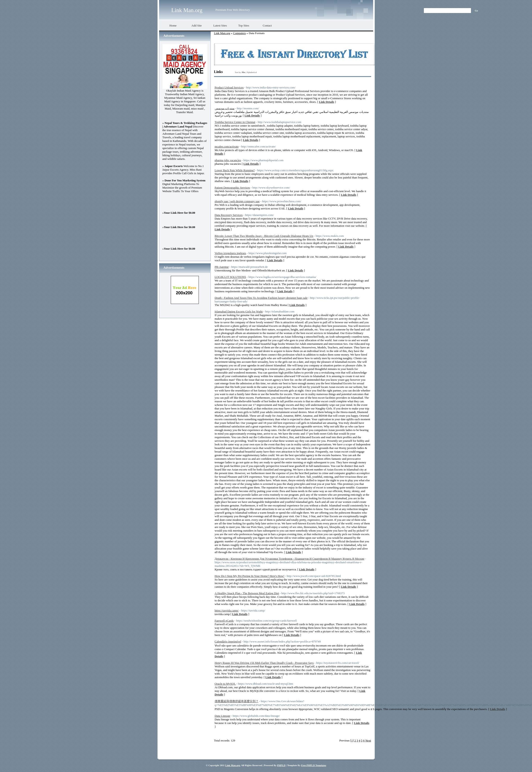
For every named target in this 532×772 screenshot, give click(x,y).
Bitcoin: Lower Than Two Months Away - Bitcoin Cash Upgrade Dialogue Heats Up (264, 236)
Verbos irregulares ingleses (230, 253)
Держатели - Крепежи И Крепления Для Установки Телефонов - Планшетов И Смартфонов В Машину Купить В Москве (290, 559)
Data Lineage (223, 716)
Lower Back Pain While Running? (235, 170)
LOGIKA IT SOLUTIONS (230, 277)
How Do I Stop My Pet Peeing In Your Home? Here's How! (250, 576)
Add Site (197, 25)
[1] (352, 740)
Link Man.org (187, 10)
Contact (267, 25)
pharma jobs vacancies (228, 160)
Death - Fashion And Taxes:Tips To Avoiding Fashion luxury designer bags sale (261, 298)
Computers (239, 33)
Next (368, 740)
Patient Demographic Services (232, 188)
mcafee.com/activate (227, 146)
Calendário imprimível (228, 641)
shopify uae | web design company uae (237, 201)
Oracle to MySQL (225, 684)
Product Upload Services (229, 87)
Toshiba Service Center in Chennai (235, 122)
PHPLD (281, 765)
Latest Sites (220, 25)
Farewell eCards (224, 621)
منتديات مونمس (225, 108)
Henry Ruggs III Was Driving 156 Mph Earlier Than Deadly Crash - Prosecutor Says (264, 663)
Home (173, 25)
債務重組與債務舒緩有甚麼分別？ (237, 701)
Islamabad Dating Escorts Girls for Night (239, 311)
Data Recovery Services (229, 215)
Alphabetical (252, 72)
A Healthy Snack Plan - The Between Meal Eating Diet (247, 593)
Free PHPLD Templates (314, 765)
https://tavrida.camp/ (227, 610)
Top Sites (244, 25)
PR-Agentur (222, 267)
